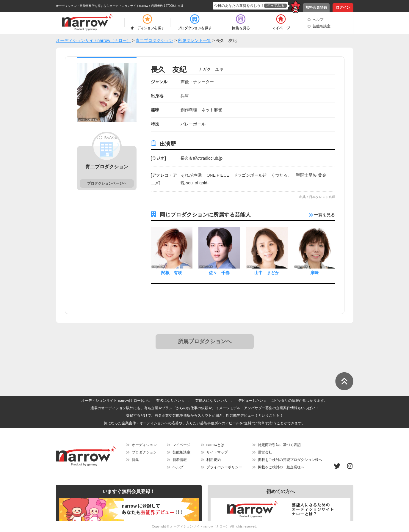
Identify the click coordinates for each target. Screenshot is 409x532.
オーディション (144, 445)
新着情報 (180, 460)
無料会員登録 (316, 7)
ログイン (343, 7)
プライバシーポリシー (224, 467)
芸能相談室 (322, 26)
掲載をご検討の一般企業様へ (281, 467)
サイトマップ (217, 452)
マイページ (181, 445)
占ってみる (275, 6)
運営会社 (265, 452)
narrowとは (216, 445)
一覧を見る (322, 215)
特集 (135, 460)
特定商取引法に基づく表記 (279, 445)
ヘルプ (318, 20)
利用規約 (214, 460)
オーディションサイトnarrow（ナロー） (200, 526)
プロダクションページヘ (107, 183)
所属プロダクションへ (205, 341)
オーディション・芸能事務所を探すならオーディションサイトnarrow (102, 6)
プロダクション (144, 452)
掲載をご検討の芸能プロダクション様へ (290, 460)
